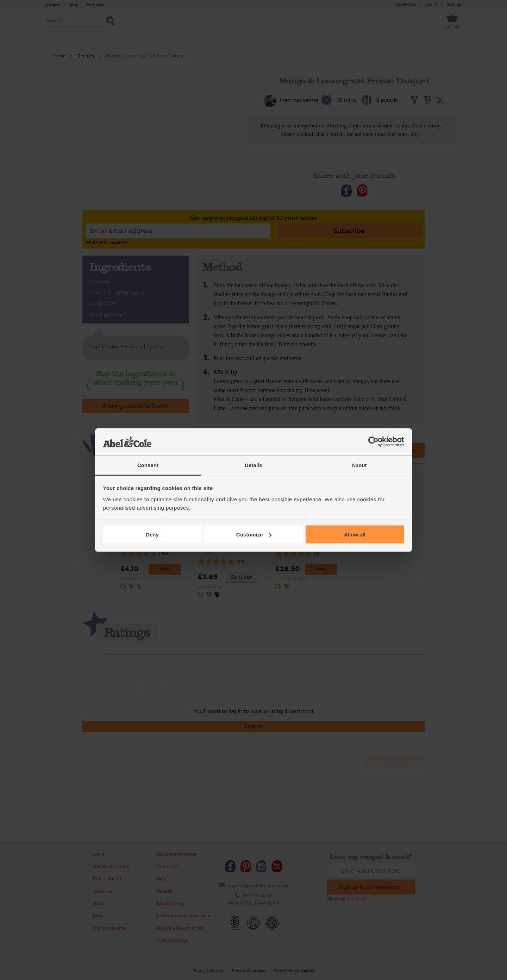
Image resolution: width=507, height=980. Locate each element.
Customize (254, 535)
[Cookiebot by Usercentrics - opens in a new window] (373, 442)
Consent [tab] (148, 465)
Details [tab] (254, 465)
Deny (152, 535)
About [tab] (359, 465)
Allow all (355, 535)
